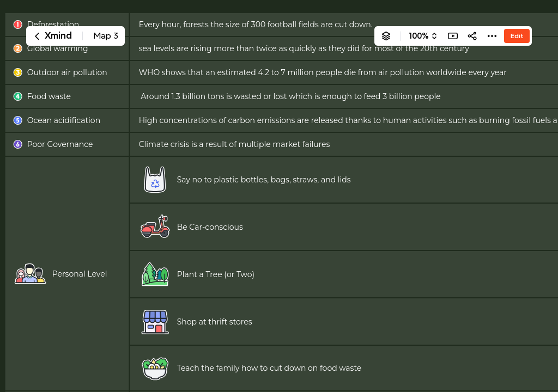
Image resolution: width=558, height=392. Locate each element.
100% (419, 36)
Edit (517, 36)
